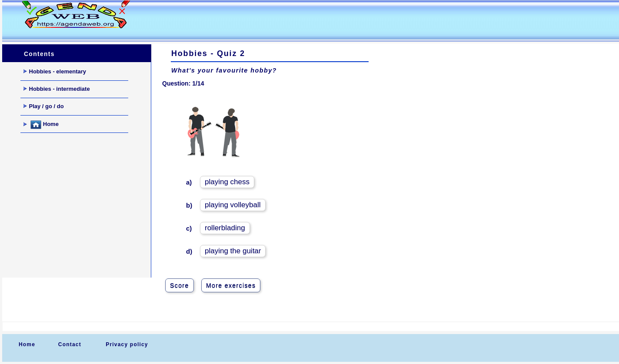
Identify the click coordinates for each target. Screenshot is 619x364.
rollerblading (225, 228)
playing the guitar (233, 251)
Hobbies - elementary (55, 71)
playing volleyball (233, 205)
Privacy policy (127, 344)
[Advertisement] (308, 20)
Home (41, 125)
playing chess (227, 182)
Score (180, 285)
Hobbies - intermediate (57, 89)
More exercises (231, 285)
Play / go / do (44, 106)
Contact (70, 344)
